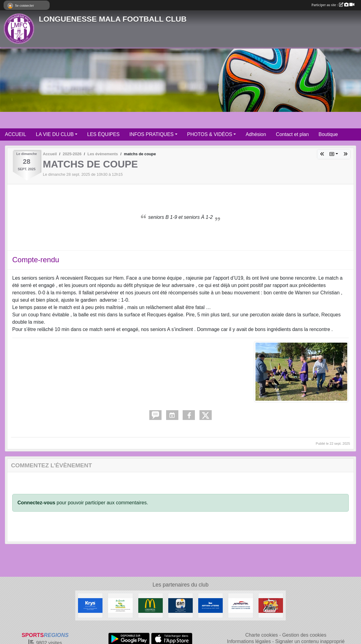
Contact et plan (292, 134)
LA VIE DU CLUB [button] (55, 134)
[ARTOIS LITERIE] (210, 605)
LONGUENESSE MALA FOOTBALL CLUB (113, 19)
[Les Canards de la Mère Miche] (120, 605)
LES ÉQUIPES (103, 134)
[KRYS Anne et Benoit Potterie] (90, 605)
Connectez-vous (36, 503)
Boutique (328, 134)
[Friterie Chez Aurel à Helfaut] (271, 605)
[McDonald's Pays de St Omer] (151, 605)
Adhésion (256, 134)
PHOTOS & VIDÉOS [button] (210, 134)
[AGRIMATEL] (240, 605)
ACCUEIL (15, 134)
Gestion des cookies (304, 635)
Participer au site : (333, 5)
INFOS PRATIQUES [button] (152, 134)
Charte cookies (262, 635)
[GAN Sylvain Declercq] (180, 605)
